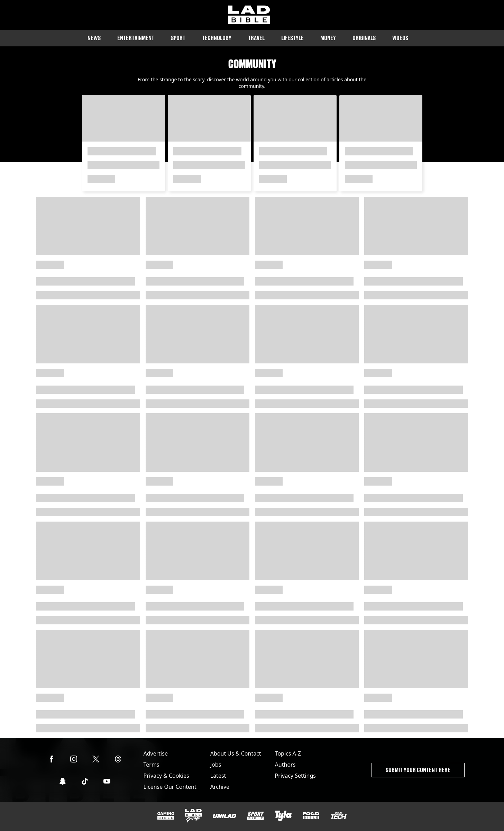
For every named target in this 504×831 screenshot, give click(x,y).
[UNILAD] (224, 816)
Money (328, 38)
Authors (285, 765)
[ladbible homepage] (249, 15)
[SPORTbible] (256, 816)
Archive (220, 787)
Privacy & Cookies (166, 776)
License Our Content (170, 787)
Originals (364, 38)
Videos (400, 38)
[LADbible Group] (193, 816)
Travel (256, 38)
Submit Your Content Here (418, 770)
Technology (217, 38)
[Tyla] (283, 816)
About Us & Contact (236, 753)
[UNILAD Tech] (339, 816)
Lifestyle (292, 38)
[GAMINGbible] (166, 816)
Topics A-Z (288, 753)
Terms (152, 765)
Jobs (216, 765)
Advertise (156, 753)
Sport (178, 38)
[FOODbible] (311, 816)
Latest (218, 776)
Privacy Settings (295, 776)
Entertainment (136, 38)
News (94, 38)
